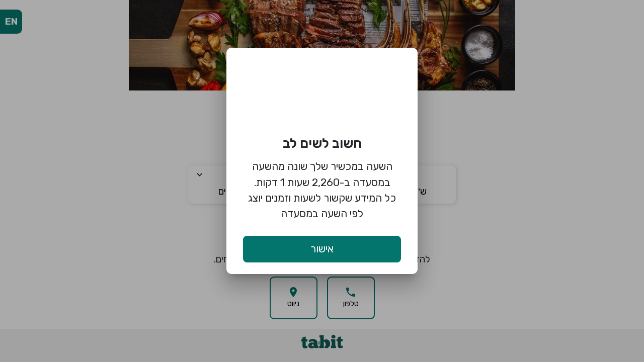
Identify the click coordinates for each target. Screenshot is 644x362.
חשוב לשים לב (322, 143)
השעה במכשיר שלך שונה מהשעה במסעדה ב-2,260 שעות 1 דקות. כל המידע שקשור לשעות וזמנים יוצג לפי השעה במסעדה (322, 190)
